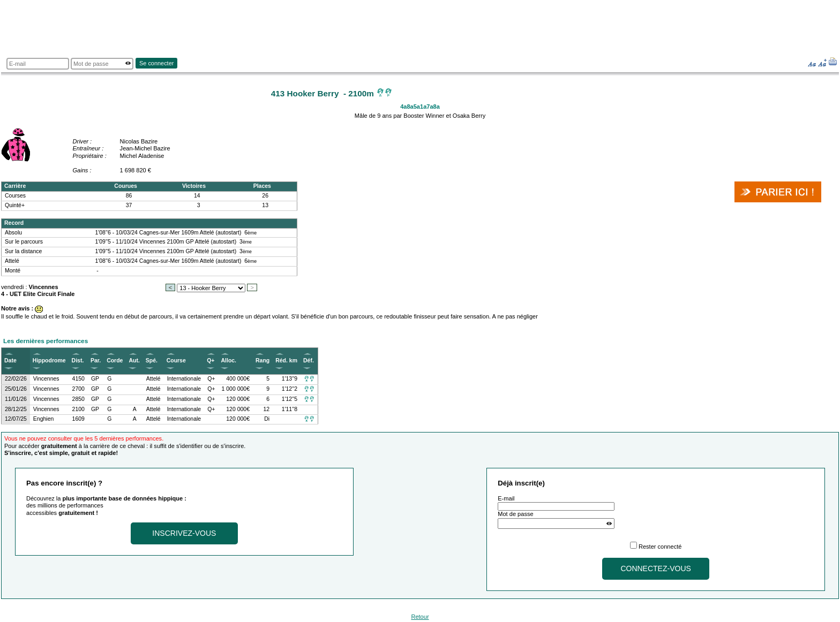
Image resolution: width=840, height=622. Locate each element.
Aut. (134, 361)
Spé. (152, 361)
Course (176, 361)
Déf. (309, 361)
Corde (115, 361)
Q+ (211, 361)
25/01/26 (16, 389)
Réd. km (286, 361)
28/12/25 (16, 409)
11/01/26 (16, 399)
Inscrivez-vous (184, 533)
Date (10, 361)
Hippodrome (49, 361)
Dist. (78, 361)
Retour (420, 617)
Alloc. (228, 361)
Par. (96, 361)
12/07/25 (16, 419)
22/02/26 (16, 379)
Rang (262, 361)
